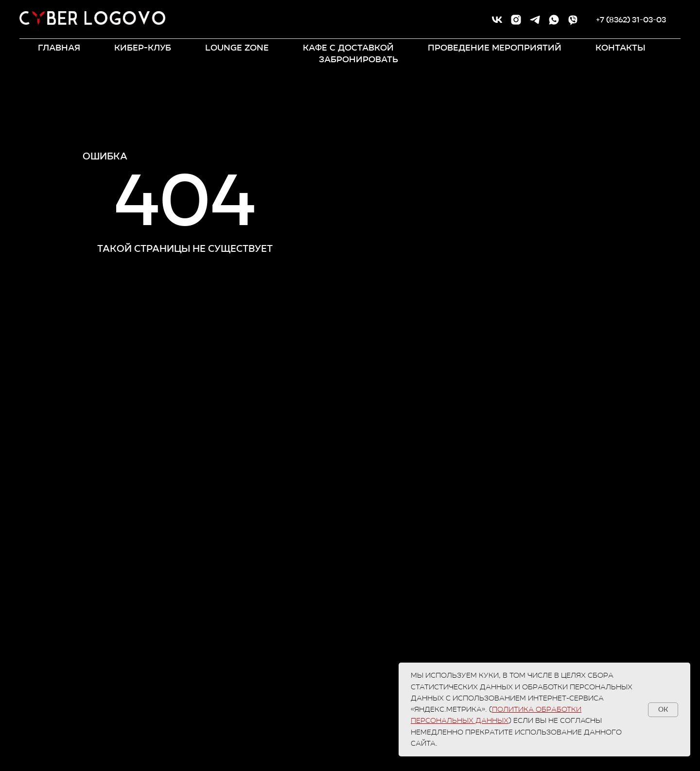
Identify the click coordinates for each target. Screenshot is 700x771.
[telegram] (535, 20)
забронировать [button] (359, 59)
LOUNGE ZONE (237, 48)
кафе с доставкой (348, 48)
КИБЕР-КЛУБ (143, 48)
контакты (621, 48)
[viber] (573, 20)
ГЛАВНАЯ (59, 48)
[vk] (497, 20)
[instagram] (516, 20)
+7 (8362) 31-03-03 (631, 20)
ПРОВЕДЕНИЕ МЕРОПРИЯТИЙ (495, 48)
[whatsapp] (554, 20)
